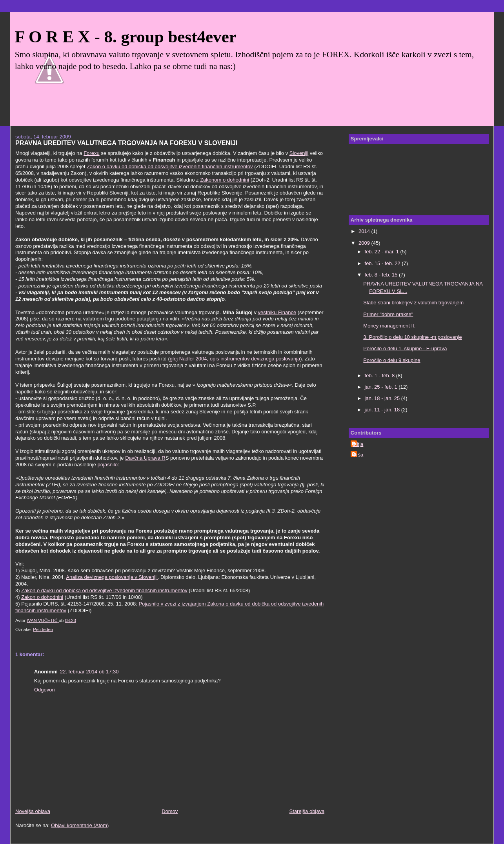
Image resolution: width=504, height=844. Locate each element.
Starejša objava (307, 811)
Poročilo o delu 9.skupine (392, 360)
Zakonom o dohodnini (225, 180)
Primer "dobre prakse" (388, 314)
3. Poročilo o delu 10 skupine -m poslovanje (412, 337)
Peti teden (43, 629)
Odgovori (45, 690)
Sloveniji (299, 153)
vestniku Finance (277, 312)
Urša (358, 455)
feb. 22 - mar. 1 (383, 252)
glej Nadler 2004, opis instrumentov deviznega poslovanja (235, 359)
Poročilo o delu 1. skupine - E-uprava (405, 348)
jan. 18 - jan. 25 (383, 398)
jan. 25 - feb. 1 (382, 387)
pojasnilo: (108, 465)
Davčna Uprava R (145, 458)
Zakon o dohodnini (42, 597)
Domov (170, 811)
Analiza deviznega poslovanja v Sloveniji (112, 577)
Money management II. (389, 326)
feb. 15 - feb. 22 (383, 263)
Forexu (91, 153)
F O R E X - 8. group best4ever (126, 37)
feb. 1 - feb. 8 (380, 376)
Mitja (358, 444)
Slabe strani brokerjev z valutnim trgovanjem (413, 303)
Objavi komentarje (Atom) (80, 825)
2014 (365, 231)
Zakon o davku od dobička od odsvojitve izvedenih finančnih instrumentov (170, 166)
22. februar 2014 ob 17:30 (89, 672)
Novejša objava (33, 811)
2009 (365, 243)
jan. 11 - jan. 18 (383, 410)
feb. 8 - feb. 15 (382, 275)
